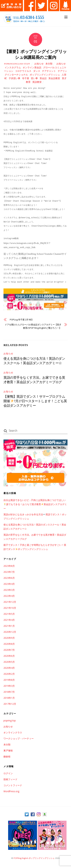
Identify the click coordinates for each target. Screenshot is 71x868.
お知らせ (39, 64)
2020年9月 (9, 638)
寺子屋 (26, 78)
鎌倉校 (7, 756)
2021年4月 (9, 620)
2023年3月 (9, 590)
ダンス (37, 71)
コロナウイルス (23, 71)
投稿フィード (10, 779)
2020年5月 (9, 662)
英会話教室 (54, 78)
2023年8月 (9, 566)
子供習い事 (14, 78)
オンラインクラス (13, 732)
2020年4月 (9, 668)
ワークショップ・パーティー (19, 738)
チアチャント (49, 71)
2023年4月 (9, 584)
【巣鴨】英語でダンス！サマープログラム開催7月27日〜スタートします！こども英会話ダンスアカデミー (35, 401)
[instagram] (39, 814)
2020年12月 (10, 632)
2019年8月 (9, 680)
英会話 (43, 78)
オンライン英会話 (32, 68)
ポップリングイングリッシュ (45, 75)
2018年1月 (9, 698)
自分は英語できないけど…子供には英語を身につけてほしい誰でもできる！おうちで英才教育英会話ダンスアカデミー (35, 504)
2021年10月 (10, 608)
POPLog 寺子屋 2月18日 (21, 320)
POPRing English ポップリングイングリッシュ (34, 858)
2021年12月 (10, 602)
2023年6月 (9, 578)
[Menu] (66, 17)
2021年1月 (9, 626)
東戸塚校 (8, 750)
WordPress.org (11, 791)
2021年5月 (9, 614)
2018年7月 (9, 692)
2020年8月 (9, 644)
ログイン (8, 773)
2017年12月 (10, 704)
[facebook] (33, 814)
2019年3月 (9, 686)
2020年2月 (9, 674)
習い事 (34, 78)
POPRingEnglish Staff (17, 64)
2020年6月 (9, 656)
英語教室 (37, 82)
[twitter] (27, 814)
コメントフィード (13, 785)
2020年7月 (9, 650)
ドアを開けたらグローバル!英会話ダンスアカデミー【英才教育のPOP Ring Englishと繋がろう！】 (33, 326)
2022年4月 (9, 596)
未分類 (49, 64)
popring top (10, 720)
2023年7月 (9, 572)
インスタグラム (13, 68)
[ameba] (45, 814)
